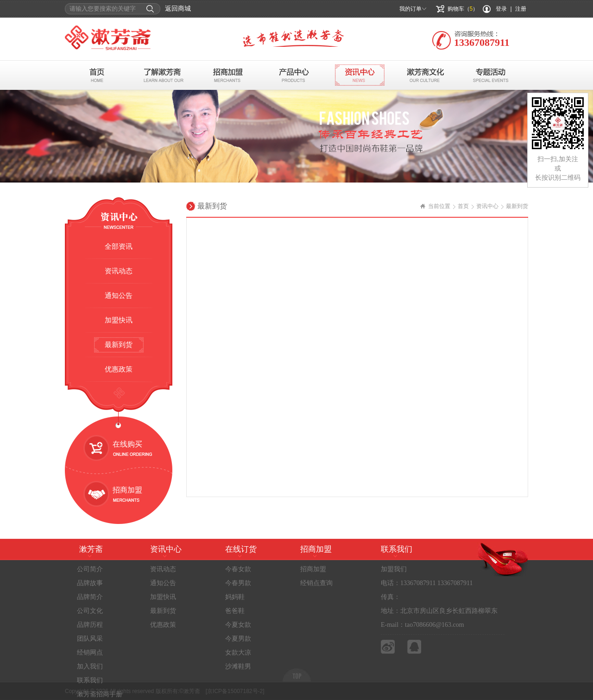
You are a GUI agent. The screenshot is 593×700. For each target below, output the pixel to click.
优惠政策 (119, 369)
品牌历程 (90, 625)
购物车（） (463, 9)
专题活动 (491, 75)
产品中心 (294, 75)
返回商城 (178, 9)
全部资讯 (119, 246)
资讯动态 (119, 271)
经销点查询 (316, 583)
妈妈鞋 (235, 597)
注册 (521, 9)
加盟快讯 (119, 320)
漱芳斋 (91, 549)
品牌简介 (90, 597)
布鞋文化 (426, 75)
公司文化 (90, 611)
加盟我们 (394, 569)
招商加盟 (228, 75)
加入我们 (90, 666)
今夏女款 (238, 625)
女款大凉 (238, 653)
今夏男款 (238, 639)
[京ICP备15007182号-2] (235, 691)
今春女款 (238, 569)
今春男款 (238, 583)
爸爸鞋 (235, 611)
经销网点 (90, 653)
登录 (501, 9)
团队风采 (90, 639)
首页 (97, 75)
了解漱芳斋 (162, 75)
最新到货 (119, 345)
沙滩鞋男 (238, 666)
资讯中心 (360, 75)
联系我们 (90, 680)
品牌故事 (90, 583)
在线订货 (241, 549)
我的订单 (410, 9)
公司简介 (90, 569)
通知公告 (119, 296)
